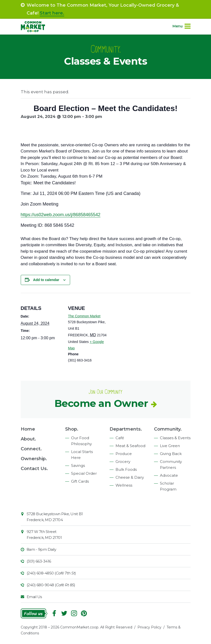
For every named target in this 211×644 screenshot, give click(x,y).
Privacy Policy (149, 627)
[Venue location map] (142, 327)
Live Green (170, 446)
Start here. (52, 13)
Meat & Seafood (130, 446)
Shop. (72, 429)
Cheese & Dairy (130, 477)
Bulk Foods (126, 469)
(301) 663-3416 (39, 561)
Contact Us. (34, 469)
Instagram (74, 613)
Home (28, 429)
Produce (124, 454)
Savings (78, 465)
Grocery (123, 462)
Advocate (169, 475)
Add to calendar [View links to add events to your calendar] (46, 280)
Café (120, 438)
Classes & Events (175, 438)
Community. (168, 429)
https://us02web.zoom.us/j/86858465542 (61, 215)
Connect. (31, 449)
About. (28, 439)
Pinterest (84, 613)
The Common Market (84, 316)
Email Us (34, 597)
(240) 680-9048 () (51, 585)
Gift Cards (80, 481)
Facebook (54, 613)
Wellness (124, 485)
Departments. (126, 429)
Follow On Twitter (64, 613)
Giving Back (171, 454)
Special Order (84, 473)
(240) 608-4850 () (51, 573)
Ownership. (34, 459)
